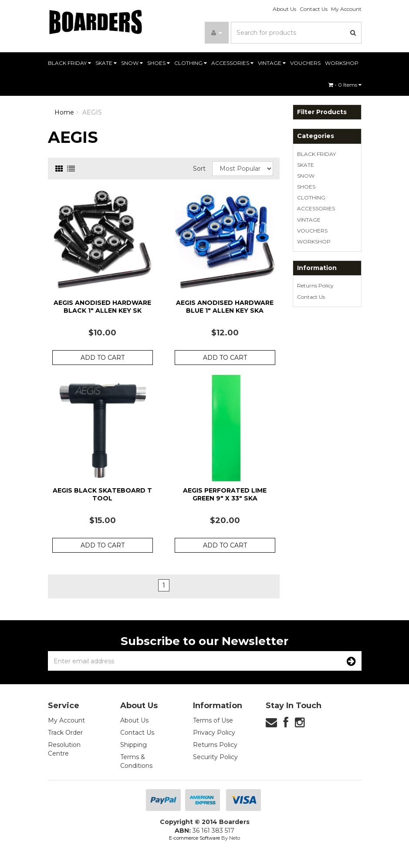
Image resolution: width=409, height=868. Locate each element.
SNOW (132, 63)
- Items (345, 85)
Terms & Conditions (136, 761)
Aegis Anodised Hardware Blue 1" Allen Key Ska (225, 307)
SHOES (159, 63)
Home (64, 112)
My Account (346, 9)
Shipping (134, 745)
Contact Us (314, 9)
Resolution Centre (64, 749)
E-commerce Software (194, 838)
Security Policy (215, 757)
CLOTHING (191, 63)
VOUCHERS (305, 63)
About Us (284, 9)
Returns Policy (315, 285)
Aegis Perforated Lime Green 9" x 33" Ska (225, 494)
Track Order (65, 733)
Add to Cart (103, 358)
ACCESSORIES (232, 63)
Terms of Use (213, 720)
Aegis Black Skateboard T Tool (102, 494)
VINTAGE (272, 63)
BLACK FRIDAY (69, 63)
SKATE (106, 63)
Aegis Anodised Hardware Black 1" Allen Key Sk (102, 307)
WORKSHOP (342, 63)
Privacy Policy (214, 733)
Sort (199, 169)
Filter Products (322, 112)
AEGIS (92, 112)
